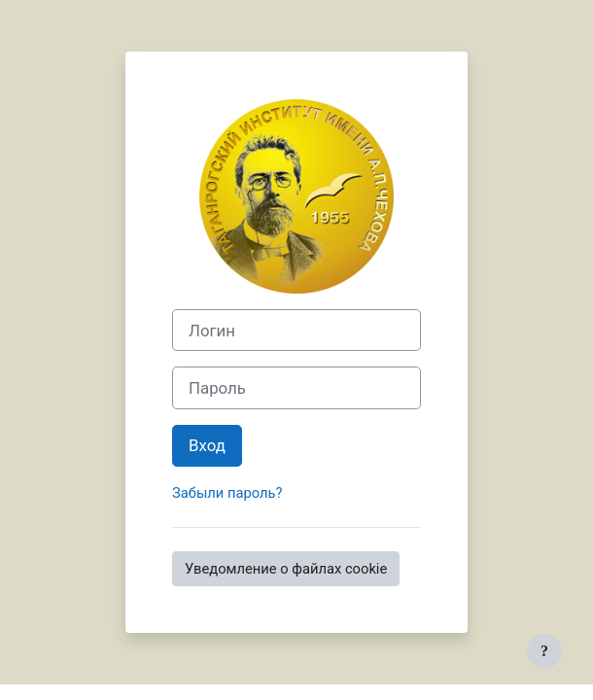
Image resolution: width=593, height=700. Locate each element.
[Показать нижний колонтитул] (544, 651)
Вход (207, 445)
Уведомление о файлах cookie (286, 569)
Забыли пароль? (227, 493)
